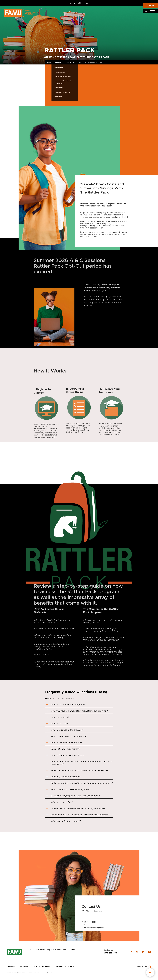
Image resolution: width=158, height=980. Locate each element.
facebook (131, 952)
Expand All (50, 699)
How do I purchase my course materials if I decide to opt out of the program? (79, 763)
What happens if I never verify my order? (69, 789)
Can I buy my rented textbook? (64, 777)
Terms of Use (11, 967)
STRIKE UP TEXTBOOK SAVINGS (91, 62)
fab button (150, 973)
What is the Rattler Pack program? (65, 705)
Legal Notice (24, 967)
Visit (80, 3)
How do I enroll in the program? (64, 743)
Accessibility (59, 967)
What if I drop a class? (60, 802)
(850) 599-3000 (110, 953)
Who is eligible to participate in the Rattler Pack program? (77, 711)
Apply (73, 3)
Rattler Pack (71, 62)
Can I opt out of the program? (63, 749)
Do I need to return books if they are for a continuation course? (79, 783)
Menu (151, 5)
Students (58, 62)
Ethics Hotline (46, 967)
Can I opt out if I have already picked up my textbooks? (76, 808)
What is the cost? (57, 724)
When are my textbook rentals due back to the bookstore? (77, 770)
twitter (143, 952)
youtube (149, 952)
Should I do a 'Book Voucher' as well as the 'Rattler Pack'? (77, 815)
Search (152, 11)
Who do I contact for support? (63, 821)
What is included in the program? (65, 730)
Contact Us (108, 950)
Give (86, 3)
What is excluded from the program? (67, 736)
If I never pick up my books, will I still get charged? (73, 796)
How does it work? (58, 717)
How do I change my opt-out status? (66, 755)
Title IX (35, 967)
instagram (137, 952)
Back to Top (142, 967)
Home (49, 62)
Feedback (71, 967)
